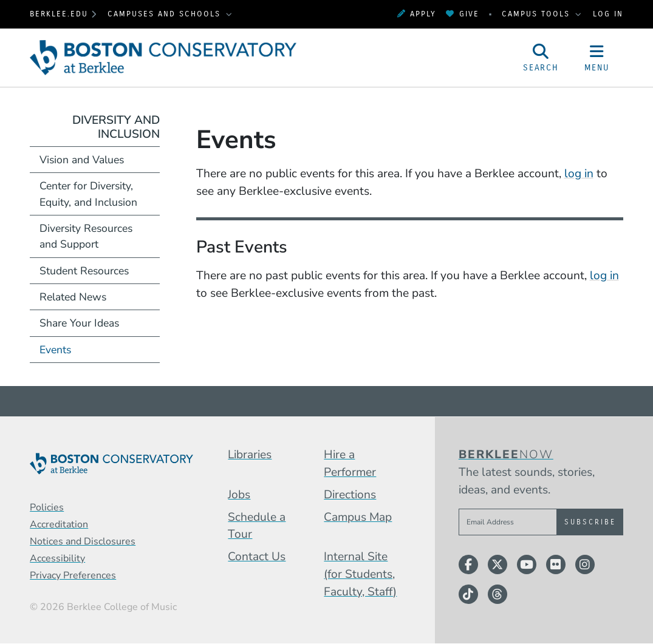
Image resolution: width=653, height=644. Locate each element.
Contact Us (257, 557)
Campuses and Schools (166, 14)
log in (579, 174)
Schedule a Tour (257, 526)
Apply (417, 14)
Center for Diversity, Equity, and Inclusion (88, 194)
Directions (350, 495)
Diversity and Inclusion (116, 127)
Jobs (239, 495)
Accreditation (59, 524)
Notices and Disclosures (83, 541)
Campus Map (358, 517)
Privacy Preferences (73, 575)
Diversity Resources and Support (86, 236)
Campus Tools (538, 14)
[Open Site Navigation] (597, 58)
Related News (73, 297)
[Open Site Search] (541, 58)
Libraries (250, 455)
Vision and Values (82, 160)
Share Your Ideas (79, 323)
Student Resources (84, 271)
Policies (47, 507)
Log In (608, 14)
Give (462, 14)
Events (55, 350)
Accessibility (57, 558)
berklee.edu (59, 14)
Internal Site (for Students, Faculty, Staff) (360, 574)
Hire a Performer (350, 463)
